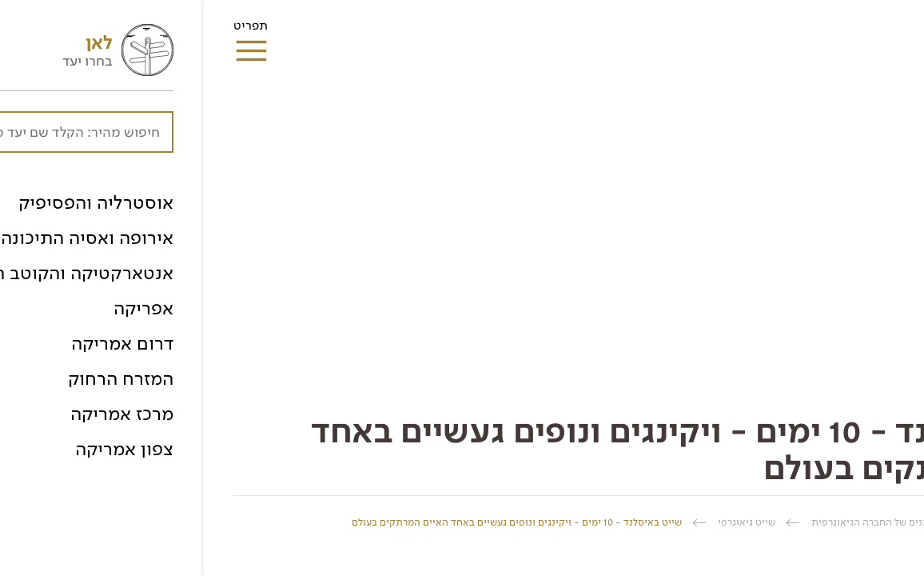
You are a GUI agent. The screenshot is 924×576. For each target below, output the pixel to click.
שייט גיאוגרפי (545, 522)
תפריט (49, 30)
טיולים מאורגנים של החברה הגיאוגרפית (693, 522)
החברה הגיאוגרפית (852, 522)
